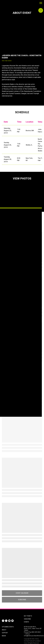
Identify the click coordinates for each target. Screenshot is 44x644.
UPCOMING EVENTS (8, 627)
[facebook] (3, 621)
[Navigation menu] (41, 3)
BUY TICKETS (28, 616)
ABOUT (4, 630)
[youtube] (12, 621)
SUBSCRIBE (27, 619)
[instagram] (9, 621)
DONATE (26, 622)
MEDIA (4, 636)
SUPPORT (5, 633)
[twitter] (6, 621)
